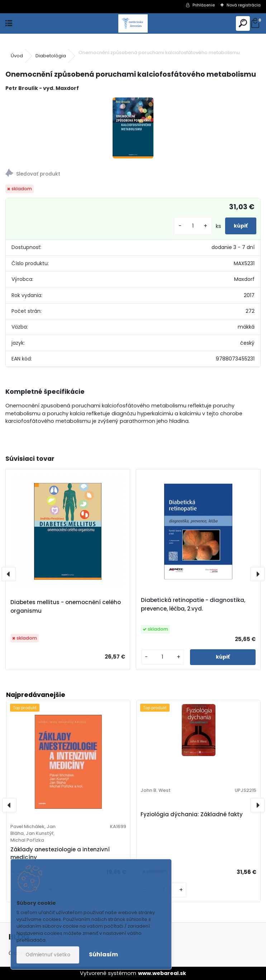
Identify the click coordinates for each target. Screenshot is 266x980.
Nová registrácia (244, 5)
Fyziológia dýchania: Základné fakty (192, 814)
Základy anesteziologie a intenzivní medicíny (60, 854)
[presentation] (9, 574)
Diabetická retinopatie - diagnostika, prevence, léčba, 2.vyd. (193, 604)
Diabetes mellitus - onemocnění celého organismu (66, 606)
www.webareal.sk (162, 973)
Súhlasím (103, 954)
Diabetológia (51, 56)
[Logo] (133, 23)
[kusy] (193, 226)
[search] (243, 23)
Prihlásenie (204, 5)
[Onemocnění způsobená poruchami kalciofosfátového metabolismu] (133, 128)
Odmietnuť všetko (48, 955)
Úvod (17, 56)
